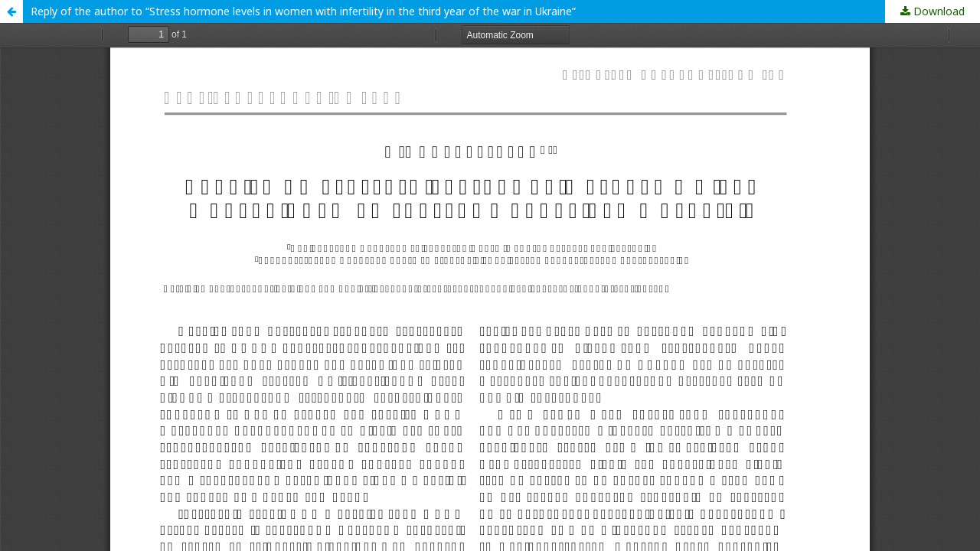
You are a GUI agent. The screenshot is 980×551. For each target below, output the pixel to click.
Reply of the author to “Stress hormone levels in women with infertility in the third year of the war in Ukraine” (303, 11)
